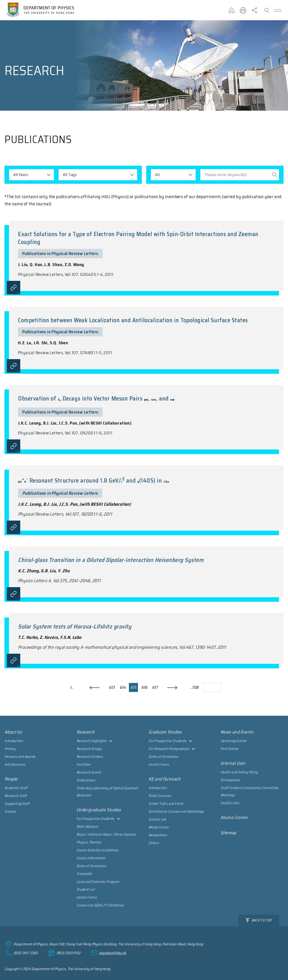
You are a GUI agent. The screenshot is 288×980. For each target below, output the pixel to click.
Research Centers (90, 757)
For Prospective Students (95, 819)
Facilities (83, 764)
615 (133, 687)
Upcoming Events (234, 741)
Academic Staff (16, 788)
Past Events (229, 749)
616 (144, 687)
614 (123, 687)
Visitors (10, 811)
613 (112, 687)
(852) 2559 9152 (69, 953)
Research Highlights (92, 741)
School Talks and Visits (166, 804)
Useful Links (230, 803)
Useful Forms (87, 897)
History (10, 749)
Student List (86, 889)
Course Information (91, 858)
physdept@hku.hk (113, 953)
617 (155, 687)
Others (154, 843)
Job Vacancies (15, 764)
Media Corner (159, 827)
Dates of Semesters (91, 866)
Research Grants (89, 772)
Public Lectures (160, 796)
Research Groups (89, 749)
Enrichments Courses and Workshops (176, 811)
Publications (86, 780)
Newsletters (158, 835)
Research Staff (16, 796)
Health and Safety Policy (239, 772)
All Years (21, 175)
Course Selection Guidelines (98, 850)
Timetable (84, 874)
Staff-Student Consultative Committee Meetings (250, 791)
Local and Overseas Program (98, 882)
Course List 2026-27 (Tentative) (100, 905)
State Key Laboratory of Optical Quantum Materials (107, 792)
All (157, 175)
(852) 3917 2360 (26, 953)
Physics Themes (89, 842)
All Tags (70, 175)
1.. (72, 687)
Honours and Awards (20, 757)
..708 (194, 687)
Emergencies (230, 780)
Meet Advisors (87, 827)
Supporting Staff (17, 804)
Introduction (14, 741)
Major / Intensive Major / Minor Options (106, 834)
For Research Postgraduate (169, 749)
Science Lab (157, 819)
